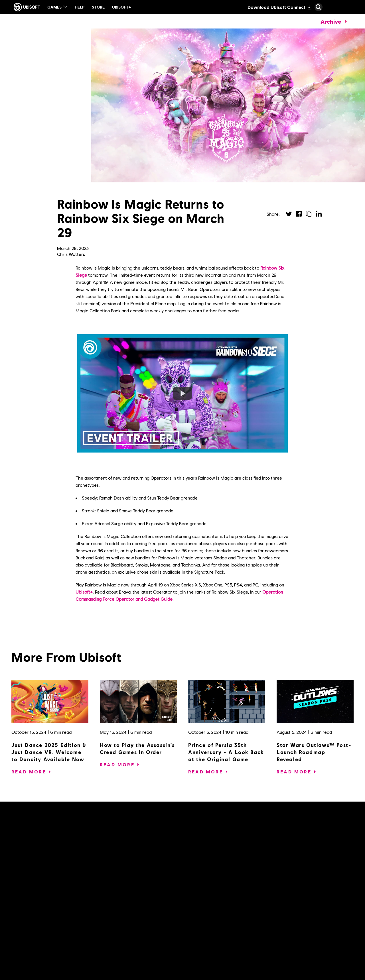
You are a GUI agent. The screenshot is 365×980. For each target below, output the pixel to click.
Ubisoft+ (84, 592)
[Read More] (29, 772)
